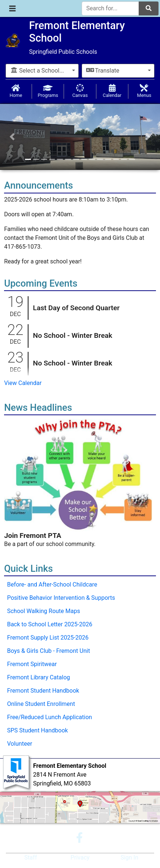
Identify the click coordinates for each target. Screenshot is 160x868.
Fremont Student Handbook (43, 691)
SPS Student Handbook (37, 730)
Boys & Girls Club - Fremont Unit (48, 651)
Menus (144, 91)
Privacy (80, 857)
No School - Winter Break (73, 335)
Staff (31, 857)
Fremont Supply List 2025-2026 (48, 638)
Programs (48, 91)
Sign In (129, 857)
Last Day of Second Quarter (77, 308)
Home (16, 91)
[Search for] (111, 8)
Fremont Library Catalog (38, 677)
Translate (103, 71)
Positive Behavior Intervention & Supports (61, 598)
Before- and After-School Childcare (52, 584)
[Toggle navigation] (13, 8)
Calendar (112, 91)
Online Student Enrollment (41, 704)
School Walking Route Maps (44, 611)
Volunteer (19, 744)
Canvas (80, 91)
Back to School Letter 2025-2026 (50, 624)
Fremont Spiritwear (32, 664)
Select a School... (37, 71)
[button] (12, 137)
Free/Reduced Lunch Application (49, 717)
